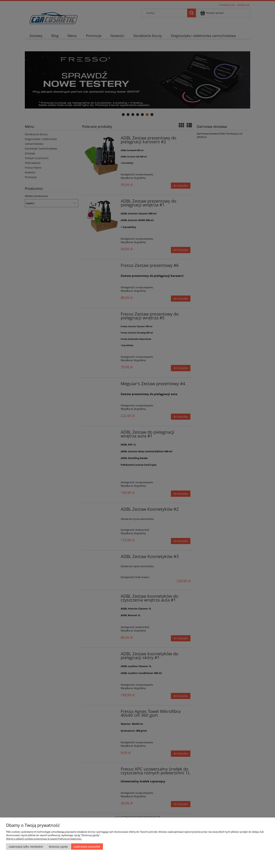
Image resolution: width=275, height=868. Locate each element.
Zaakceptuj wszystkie (87, 847)
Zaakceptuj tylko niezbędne (26, 847)
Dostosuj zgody (58, 847)
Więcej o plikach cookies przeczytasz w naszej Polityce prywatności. (44, 839)
